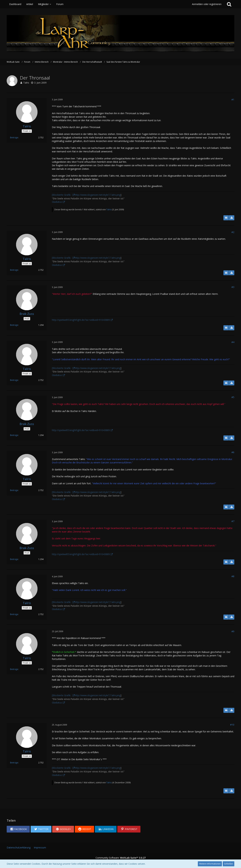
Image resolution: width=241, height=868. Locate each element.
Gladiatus (57, 202)
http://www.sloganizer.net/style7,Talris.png (98, 195)
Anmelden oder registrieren (207, 4)
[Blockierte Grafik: (62, 195)
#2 (233, 232)
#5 (233, 397)
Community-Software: (121, 858)
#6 (233, 452)
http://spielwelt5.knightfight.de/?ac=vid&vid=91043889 (81, 320)
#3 (233, 287)
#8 (233, 576)
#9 (233, 631)
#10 (232, 725)
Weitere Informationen (210, 864)
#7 (233, 521)
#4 (233, 342)
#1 (233, 100)
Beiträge (14, 138)
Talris (26, 83)
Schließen (229, 864)
